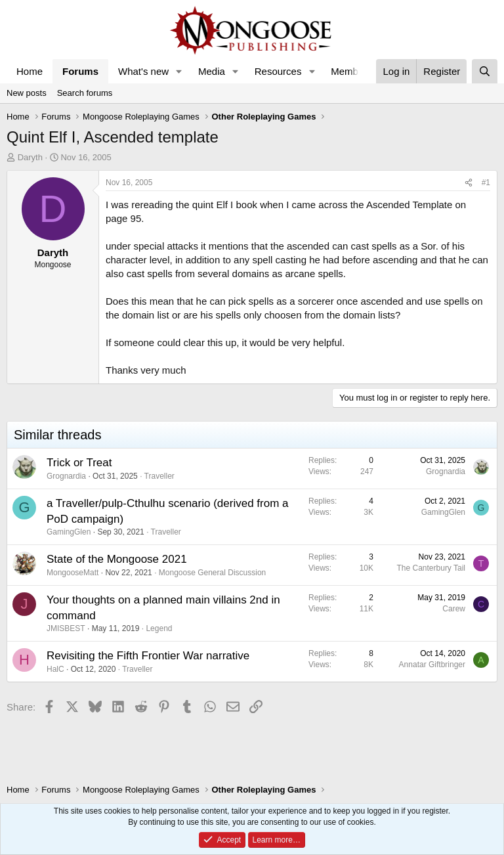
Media (212, 71)
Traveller (159, 476)
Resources (278, 71)
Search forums (85, 93)
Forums (80, 71)
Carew (454, 609)
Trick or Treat (79, 463)
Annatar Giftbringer (432, 665)
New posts (27, 93)
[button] (179, 71)
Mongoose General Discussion (212, 573)
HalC (55, 669)
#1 (486, 183)
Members (351, 71)
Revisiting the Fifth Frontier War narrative (148, 656)
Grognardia (66, 476)
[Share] (469, 183)
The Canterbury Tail (431, 568)
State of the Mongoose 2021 (117, 559)
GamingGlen (69, 532)
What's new (143, 71)
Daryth (30, 157)
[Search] (485, 71)
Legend (159, 628)
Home (30, 71)
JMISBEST (66, 628)
